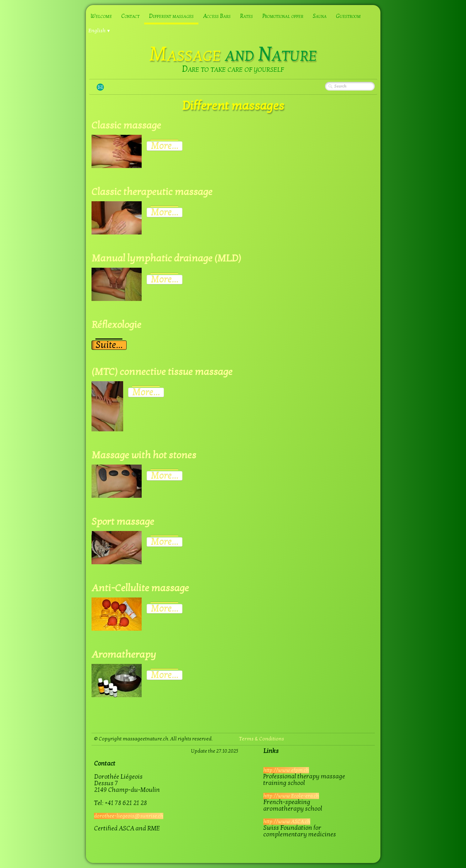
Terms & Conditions (262, 739)
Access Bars (217, 16)
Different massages (171, 16)
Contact (130, 16)
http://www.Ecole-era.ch (291, 796)
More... (165, 146)
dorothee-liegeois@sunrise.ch (129, 816)
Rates (246, 16)
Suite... (109, 345)
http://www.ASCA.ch (287, 822)
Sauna (320, 16)
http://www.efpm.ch (286, 770)
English (99, 31)
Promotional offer (283, 16)
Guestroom (348, 16)
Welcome (101, 16)
